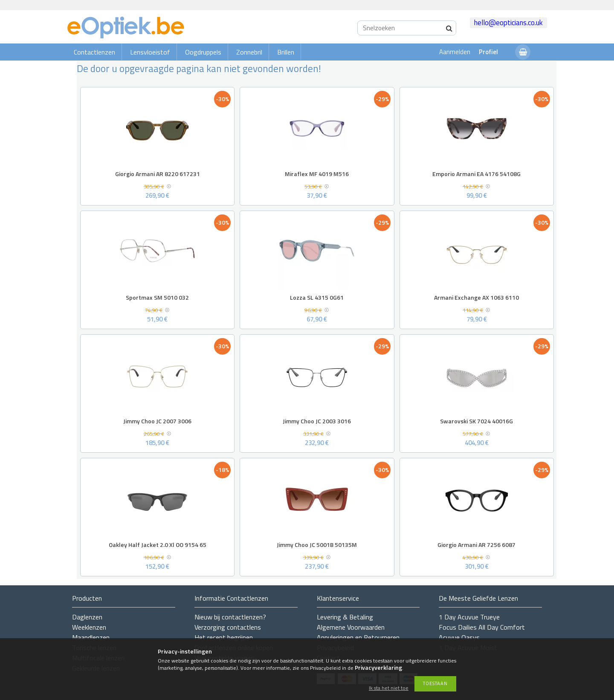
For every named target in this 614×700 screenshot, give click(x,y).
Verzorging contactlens (228, 627)
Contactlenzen (94, 52)
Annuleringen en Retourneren (358, 637)
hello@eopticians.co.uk (508, 23)
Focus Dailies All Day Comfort (482, 627)
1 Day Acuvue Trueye (469, 617)
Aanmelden (455, 52)
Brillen (286, 52)
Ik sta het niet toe (389, 688)
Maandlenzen (91, 637)
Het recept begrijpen (224, 637)
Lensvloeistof (150, 52)
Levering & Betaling (345, 617)
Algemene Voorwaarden (351, 627)
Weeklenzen (89, 627)
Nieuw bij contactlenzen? (230, 617)
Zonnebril (249, 52)
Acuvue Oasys (459, 637)
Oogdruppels (203, 52)
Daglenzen (87, 617)
